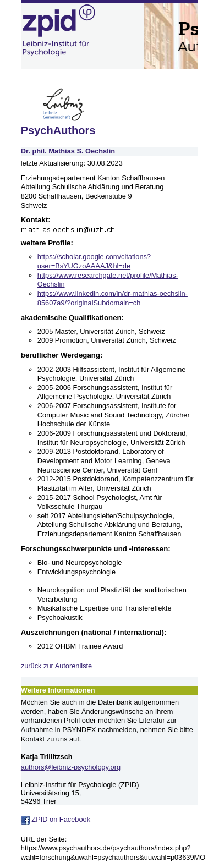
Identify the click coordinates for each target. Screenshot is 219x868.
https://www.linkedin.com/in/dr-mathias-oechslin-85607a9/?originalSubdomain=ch (113, 298)
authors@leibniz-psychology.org (71, 767)
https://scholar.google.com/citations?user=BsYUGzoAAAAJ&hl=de (94, 261)
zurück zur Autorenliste (56, 666)
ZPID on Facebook (56, 819)
